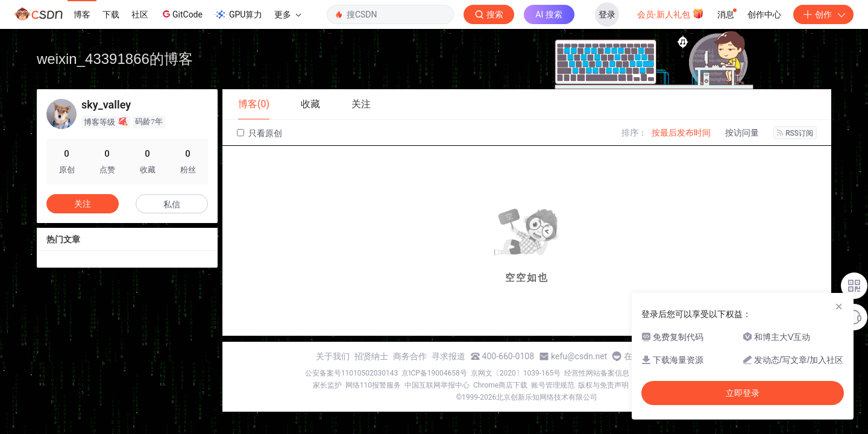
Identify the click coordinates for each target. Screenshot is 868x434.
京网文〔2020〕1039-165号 (516, 373)
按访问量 (742, 133)
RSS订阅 (795, 133)
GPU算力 (238, 14)
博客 (82, 14)
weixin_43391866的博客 (115, 59)
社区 (140, 14)
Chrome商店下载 (500, 385)
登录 (607, 14)
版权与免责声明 (603, 385)
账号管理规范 (553, 385)
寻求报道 (448, 356)
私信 (172, 204)
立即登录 (743, 393)
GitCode (181, 14)
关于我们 (333, 356)
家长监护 (327, 385)
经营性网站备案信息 (597, 373)
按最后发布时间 (681, 133)
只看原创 (259, 133)
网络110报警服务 (373, 385)
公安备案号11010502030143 (351, 373)
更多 (288, 14)
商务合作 (410, 356)
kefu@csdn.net (579, 356)
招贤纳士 (371, 356)
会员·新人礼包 (671, 13)
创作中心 (764, 14)
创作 (823, 14)
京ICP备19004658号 (434, 373)
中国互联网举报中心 (437, 385)
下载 (111, 14)
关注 (83, 204)
